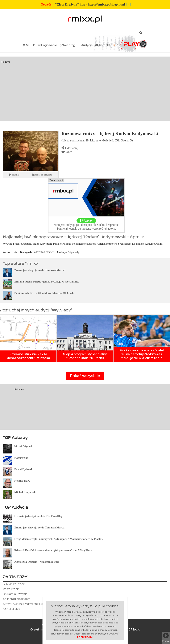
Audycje (85, 45)
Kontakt (103, 45)
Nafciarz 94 (21, 458)
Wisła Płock (11, 589)
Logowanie (47, 45)
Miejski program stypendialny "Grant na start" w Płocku (85, 356)
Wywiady (74, 252)
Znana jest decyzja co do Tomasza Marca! (40, 270)
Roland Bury (22, 481)
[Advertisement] (85, 89)
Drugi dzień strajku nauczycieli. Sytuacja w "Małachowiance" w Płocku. (59, 539)
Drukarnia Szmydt (15, 594)
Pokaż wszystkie (85, 376)
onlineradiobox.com (17, 599)
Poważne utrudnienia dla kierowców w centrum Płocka (28, 356)
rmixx (15, 252)
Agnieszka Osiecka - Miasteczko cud (36, 562)
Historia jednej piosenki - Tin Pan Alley (38, 516)
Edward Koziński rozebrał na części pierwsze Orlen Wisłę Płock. (54, 550)
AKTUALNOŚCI (44, 252)
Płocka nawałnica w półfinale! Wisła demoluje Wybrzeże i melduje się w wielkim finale (142, 354)
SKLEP (29, 45)
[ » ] (128, 4)
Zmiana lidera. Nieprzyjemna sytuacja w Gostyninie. (47, 282)
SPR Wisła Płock (14, 584)
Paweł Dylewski (24, 469)
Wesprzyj (68, 45)
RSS (117, 45)
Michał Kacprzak (25, 492)
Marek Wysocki (24, 446)
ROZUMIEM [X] (85, 637)
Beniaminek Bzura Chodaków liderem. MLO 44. (44, 293)
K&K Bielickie (11, 609)
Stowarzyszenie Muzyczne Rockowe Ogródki (33, 604)
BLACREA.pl (129, 630)
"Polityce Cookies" (108, 634)
